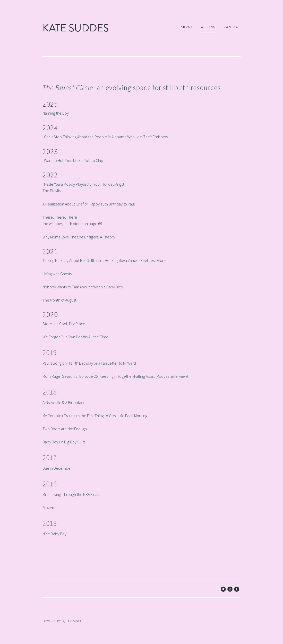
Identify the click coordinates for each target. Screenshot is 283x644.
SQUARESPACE (72, 621)
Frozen (48, 507)
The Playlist (52, 191)
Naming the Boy (56, 113)
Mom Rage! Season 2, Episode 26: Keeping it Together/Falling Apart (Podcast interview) (115, 376)
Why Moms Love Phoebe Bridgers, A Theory (79, 237)
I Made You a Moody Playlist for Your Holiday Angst (83, 184)
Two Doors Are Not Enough (65, 429)
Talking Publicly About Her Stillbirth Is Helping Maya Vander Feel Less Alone (105, 260)
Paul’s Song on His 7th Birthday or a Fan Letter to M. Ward (89, 363)
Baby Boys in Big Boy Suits (64, 442)
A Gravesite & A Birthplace (64, 402)
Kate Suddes (76, 28)
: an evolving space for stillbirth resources (132, 88)
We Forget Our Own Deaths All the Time (75, 337)
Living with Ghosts (57, 273)
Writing (208, 27)
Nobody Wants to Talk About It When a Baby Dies (83, 287)
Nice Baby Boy (54, 534)
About (187, 27)
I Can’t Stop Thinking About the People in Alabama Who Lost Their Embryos (105, 137)
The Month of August (59, 300)
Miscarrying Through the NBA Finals (71, 494)
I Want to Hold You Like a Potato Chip (73, 160)
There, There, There (60, 217)
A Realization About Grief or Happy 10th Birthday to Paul (89, 204)
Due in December (57, 468)
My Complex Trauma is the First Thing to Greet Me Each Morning (95, 415)
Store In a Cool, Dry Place (64, 323)
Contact (232, 27)
